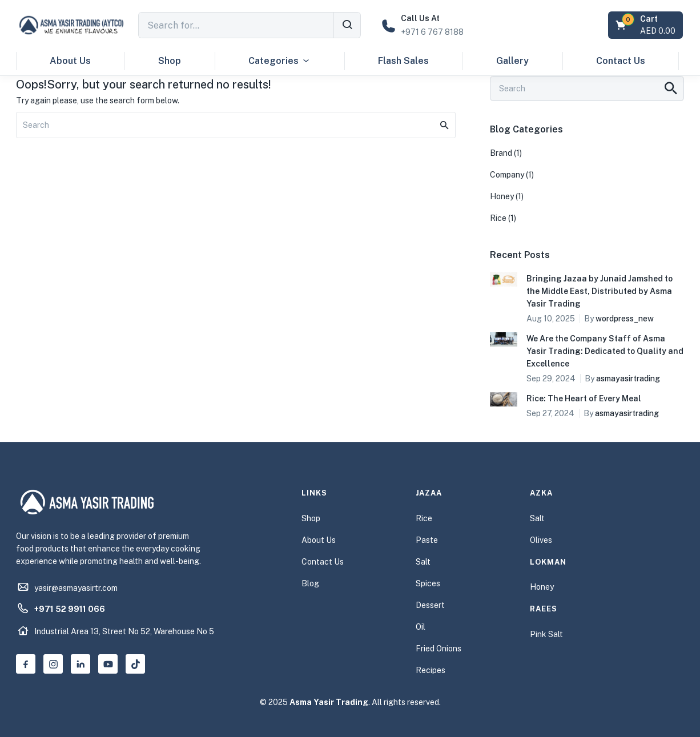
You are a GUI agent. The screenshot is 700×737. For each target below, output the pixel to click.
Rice (498, 218)
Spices (428, 583)
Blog (310, 583)
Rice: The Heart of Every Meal (584, 398)
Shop (170, 61)
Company (507, 175)
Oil (421, 627)
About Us (70, 61)
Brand (501, 153)
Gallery (512, 61)
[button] (646, 25)
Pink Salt (546, 634)
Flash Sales (403, 61)
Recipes (431, 670)
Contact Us (621, 61)
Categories (279, 61)
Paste (427, 540)
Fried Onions (438, 649)
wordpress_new (625, 319)
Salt (423, 562)
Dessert (430, 605)
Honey (502, 196)
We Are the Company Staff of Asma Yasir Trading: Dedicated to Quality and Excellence (605, 351)
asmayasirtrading (628, 378)
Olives (541, 540)
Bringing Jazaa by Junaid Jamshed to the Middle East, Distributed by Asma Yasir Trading (600, 291)
